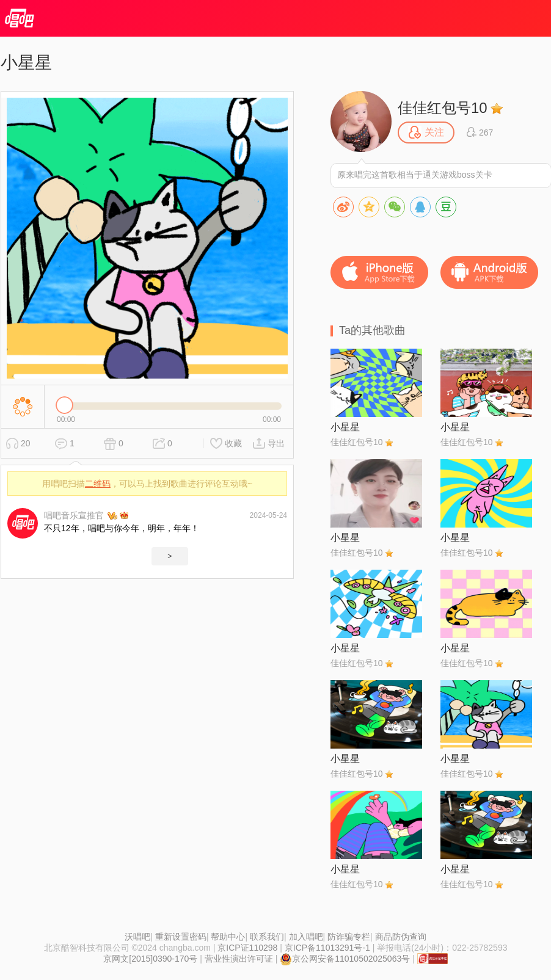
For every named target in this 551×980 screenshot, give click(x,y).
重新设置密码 (181, 937)
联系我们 (267, 937)
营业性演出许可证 (239, 959)
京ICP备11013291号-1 (327, 948)
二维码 (98, 484)
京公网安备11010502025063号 (345, 959)
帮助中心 (228, 937)
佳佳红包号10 (443, 108)
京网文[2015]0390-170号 (150, 959)
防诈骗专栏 (349, 937)
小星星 (345, 427)
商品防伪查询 (401, 937)
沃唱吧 (137, 937)
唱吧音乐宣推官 (74, 515)
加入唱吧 (306, 937)
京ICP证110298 (247, 948)
